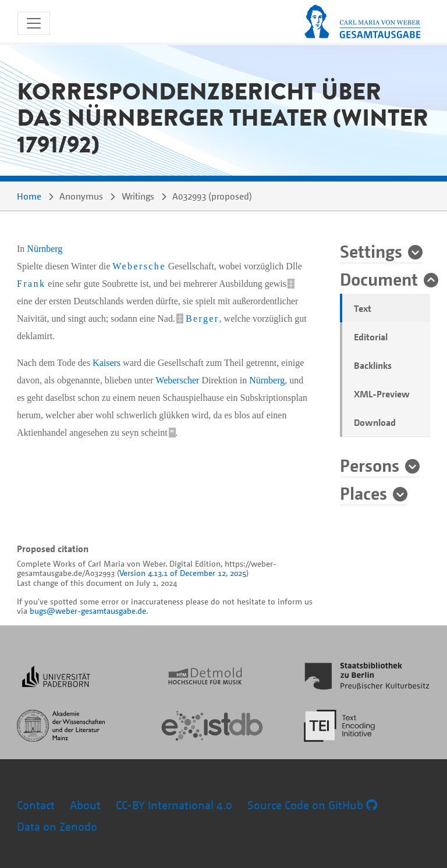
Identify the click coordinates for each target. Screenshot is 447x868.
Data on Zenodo (57, 826)
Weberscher (177, 380)
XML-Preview (382, 394)
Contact (36, 805)
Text (363, 308)
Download (375, 422)
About (85, 805)
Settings (371, 251)
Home (29, 196)
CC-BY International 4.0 (174, 805)
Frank (31, 284)
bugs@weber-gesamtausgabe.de (88, 611)
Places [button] (363, 493)
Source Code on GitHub (312, 805)
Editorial (371, 337)
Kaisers (107, 363)
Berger (203, 319)
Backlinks (373, 365)
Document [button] (379, 279)
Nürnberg (45, 249)
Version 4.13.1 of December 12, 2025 (183, 573)
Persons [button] (370, 465)
